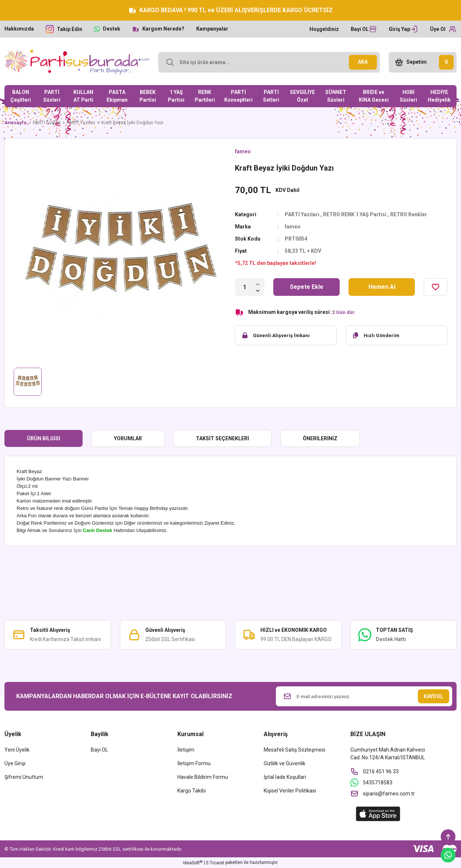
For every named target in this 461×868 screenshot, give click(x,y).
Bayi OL (99, 750)
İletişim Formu (194, 763)
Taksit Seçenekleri (222, 438)
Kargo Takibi (192, 791)
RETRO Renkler (409, 214)
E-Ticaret (215, 863)
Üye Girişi (15, 763)
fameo (243, 151)
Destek (112, 29)
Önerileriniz (320, 438)
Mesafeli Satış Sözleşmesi (294, 750)
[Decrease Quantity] (258, 290)
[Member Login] (403, 29)
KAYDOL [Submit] (434, 696)
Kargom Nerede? (163, 29)
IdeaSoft (193, 863)
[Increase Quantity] (258, 284)
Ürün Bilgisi (44, 438)
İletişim (186, 750)
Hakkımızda (19, 29)
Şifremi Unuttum (24, 777)
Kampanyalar (212, 29)
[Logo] (77, 62)
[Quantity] (245, 287)
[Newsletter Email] (364, 696)
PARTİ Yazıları (302, 214)
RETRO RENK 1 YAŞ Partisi (355, 214)
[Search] (269, 62)
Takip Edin (70, 29)
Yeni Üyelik (17, 750)
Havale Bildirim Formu (203, 777)
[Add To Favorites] (436, 287)
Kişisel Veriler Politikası (290, 791)
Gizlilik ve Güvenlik (285, 763)
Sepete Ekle (307, 287)
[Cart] (423, 62)
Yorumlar (128, 438)
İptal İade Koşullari (285, 777)
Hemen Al (382, 287)
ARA (363, 62)
